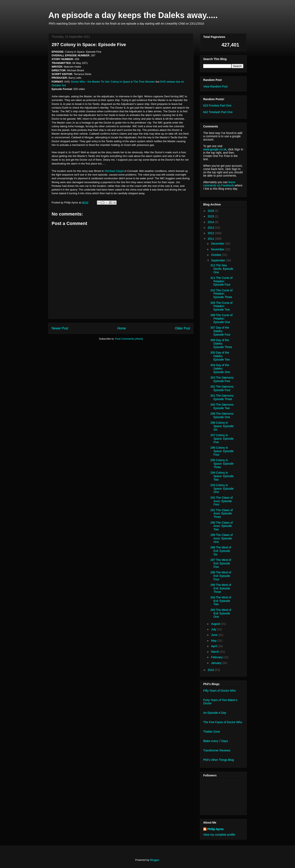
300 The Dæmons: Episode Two (222, 406)
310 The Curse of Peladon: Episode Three (221, 294)
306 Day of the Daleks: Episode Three (221, 344)
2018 (211, 211)
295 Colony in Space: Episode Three (222, 464)
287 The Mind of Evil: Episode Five (221, 563)
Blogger (154, 860)
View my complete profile (219, 835)
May (214, 641)
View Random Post (215, 86)
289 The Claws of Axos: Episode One (222, 538)
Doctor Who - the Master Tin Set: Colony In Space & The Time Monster (113, 82)
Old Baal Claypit (114, 171)
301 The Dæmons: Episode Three (222, 397)
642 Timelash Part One (218, 112)
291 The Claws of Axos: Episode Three (222, 514)
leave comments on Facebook (219, 184)
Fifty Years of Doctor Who (220, 691)
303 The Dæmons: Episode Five (222, 379)
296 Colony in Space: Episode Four (222, 451)
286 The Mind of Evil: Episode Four (221, 576)
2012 (211, 233)
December (218, 244)
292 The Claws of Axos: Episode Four (222, 501)
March (215, 652)
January (217, 663)
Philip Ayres (216, 829)
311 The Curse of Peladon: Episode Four (221, 281)
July (214, 629)
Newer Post (60, 328)
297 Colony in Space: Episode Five (222, 439)
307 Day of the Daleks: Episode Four (220, 331)
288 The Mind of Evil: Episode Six (221, 551)
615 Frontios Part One (217, 106)
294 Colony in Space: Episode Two (222, 476)
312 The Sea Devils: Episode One (222, 269)
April (214, 646)
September (218, 260)
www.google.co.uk (215, 149)
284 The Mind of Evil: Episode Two (221, 601)
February (217, 657)
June (214, 635)
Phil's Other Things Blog (219, 760)
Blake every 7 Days (216, 741)
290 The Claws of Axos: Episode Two (222, 526)
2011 (211, 239)
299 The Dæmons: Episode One (222, 415)
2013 (211, 228)
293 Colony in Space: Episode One (222, 489)
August (216, 624)
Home (122, 328)
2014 (211, 222)
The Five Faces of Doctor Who (223, 722)
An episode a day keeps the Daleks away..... (133, 15)
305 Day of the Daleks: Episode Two (220, 356)
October (217, 255)
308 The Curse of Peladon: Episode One (221, 319)
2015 (211, 216)
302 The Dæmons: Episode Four (222, 388)
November (218, 249)
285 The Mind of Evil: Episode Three (221, 588)
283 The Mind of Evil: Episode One (221, 613)
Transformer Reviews (217, 750)
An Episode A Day (215, 713)
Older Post (183, 328)
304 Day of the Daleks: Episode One (220, 369)
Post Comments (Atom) (129, 339)
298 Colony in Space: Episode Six (222, 426)
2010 (211, 670)
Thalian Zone (212, 732)
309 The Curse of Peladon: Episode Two (221, 306)
